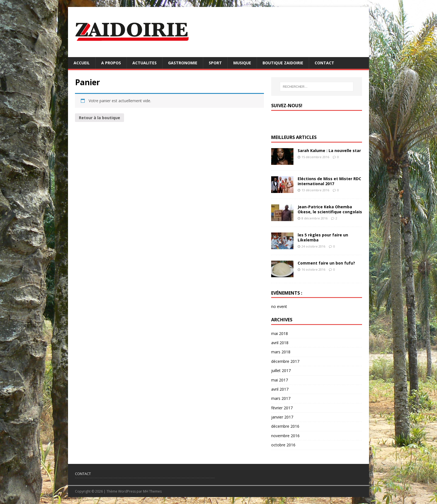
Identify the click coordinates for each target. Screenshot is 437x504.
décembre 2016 (285, 426)
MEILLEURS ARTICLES (294, 137)
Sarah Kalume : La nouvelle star (329, 151)
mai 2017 (280, 380)
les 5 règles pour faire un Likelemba (323, 237)
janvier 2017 (282, 417)
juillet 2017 (281, 370)
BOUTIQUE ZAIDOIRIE (283, 63)
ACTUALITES (145, 63)
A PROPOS (111, 63)
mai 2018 (280, 333)
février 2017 (282, 408)
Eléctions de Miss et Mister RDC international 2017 (329, 181)
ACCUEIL (82, 63)
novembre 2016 (285, 436)
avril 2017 (280, 389)
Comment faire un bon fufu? (326, 263)
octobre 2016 (283, 445)
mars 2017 (281, 398)
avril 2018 (280, 343)
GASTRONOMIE (183, 63)
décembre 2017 (285, 361)
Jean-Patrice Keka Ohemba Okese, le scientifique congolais (330, 209)
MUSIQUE (242, 63)
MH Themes (152, 491)
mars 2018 (281, 352)
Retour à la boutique (99, 118)
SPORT (215, 63)
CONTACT (324, 63)
